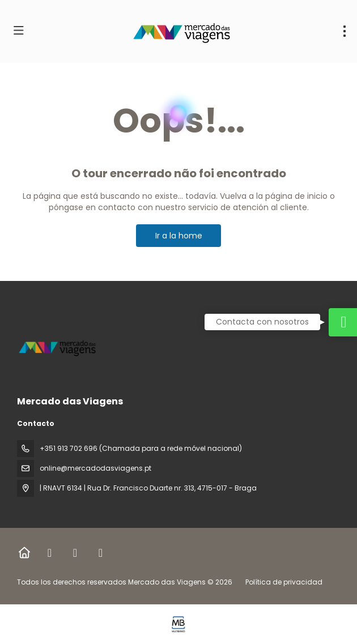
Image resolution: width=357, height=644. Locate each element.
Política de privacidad (284, 582)
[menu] (345, 31)
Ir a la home (179, 236)
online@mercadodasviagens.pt (95, 468)
